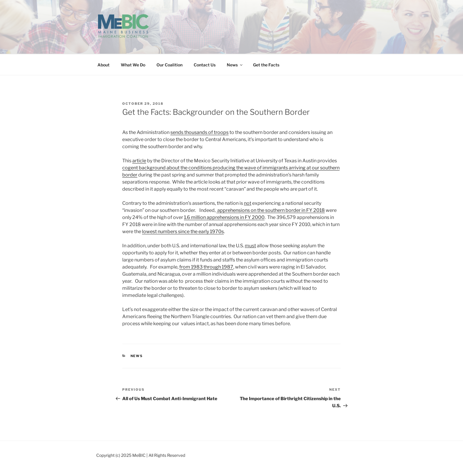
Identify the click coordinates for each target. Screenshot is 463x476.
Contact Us (205, 65)
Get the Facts (266, 65)
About (103, 65)
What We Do (133, 65)
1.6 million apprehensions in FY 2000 (224, 217)
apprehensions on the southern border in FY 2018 (271, 210)
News (235, 65)
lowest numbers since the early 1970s (183, 232)
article (139, 161)
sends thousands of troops (199, 132)
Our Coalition (169, 65)
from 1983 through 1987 (206, 267)
